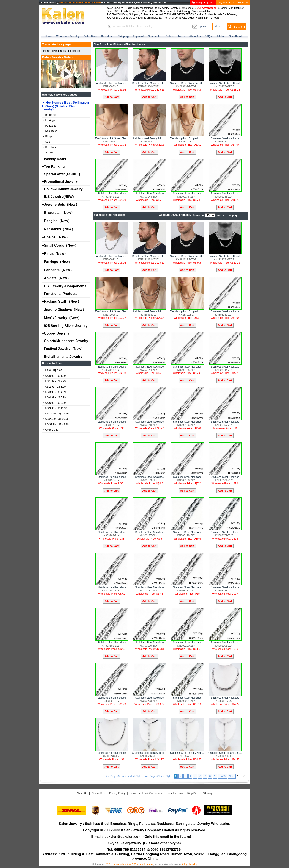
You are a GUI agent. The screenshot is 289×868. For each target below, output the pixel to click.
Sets (47, 142)
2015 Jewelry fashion (119, 864)
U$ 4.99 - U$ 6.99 (54, 397)
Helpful (220, 36)
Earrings (49, 120)
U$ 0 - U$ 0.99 (52, 371)
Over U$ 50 (51, 430)
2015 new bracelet (143, 864)
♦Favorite (243, 3)
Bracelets (49, 115)
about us (195, 36)
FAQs (208, 36)
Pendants (49, 126)
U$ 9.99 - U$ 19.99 (55, 408)
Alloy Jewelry (190, 864)
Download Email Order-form (146, 793)
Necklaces (50, 131)
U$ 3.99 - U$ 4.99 (54, 392)
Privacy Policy (117, 793)
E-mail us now (175, 793)
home (48, 36)
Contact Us (98, 793)
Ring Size (193, 793)
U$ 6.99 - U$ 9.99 (54, 403)
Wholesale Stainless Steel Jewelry (80, 3)
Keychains (50, 147)
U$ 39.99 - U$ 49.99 (56, 424)
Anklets (48, 153)
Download (107, 36)
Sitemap (208, 793)
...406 (222, 776)
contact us (155, 36)
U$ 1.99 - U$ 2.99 (54, 381)
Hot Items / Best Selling (66, 106)
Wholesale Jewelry (68, 36)
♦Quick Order (227, 3)
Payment (138, 36)
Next (232, 776)
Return (170, 36)
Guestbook (236, 36)
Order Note (90, 36)
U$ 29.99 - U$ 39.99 (56, 419)
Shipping (123, 36)
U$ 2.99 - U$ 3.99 (54, 387)
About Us (82, 793)
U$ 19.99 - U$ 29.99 (56, 414)
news (182, 36)
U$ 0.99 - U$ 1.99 (54, 376)
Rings (47, 136)
